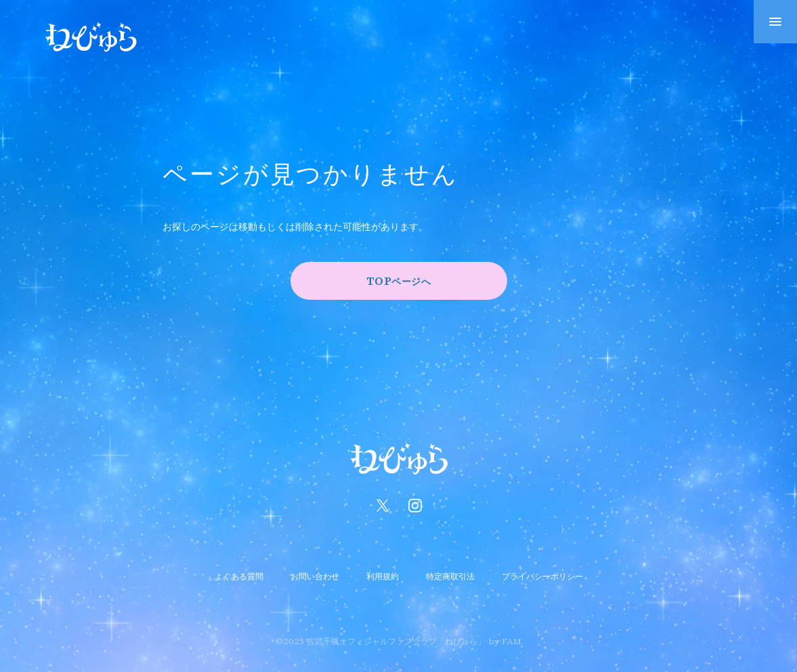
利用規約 (383, 576)
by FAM (505, 641)
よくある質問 (239, 576)
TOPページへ (399, 281)
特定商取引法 (450, 576)
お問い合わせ (315, 576)
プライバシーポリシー (542, 576)
